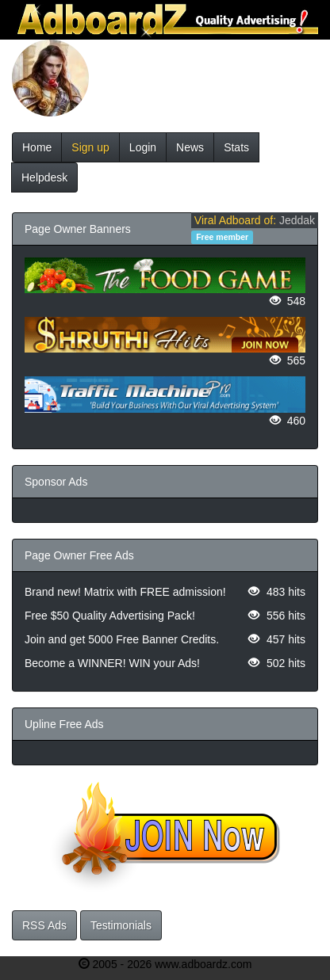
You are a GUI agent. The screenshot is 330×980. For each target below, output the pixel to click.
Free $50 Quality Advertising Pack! (110, 616)
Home (37, 147)
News (190, 147)
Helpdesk (44, 177)
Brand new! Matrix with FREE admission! (125, 592)
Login (143, 147)
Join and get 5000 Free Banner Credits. (122, 639)
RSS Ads (44, 925)
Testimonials (121, 925)
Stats (236, 147)
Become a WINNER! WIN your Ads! (112, 663)
